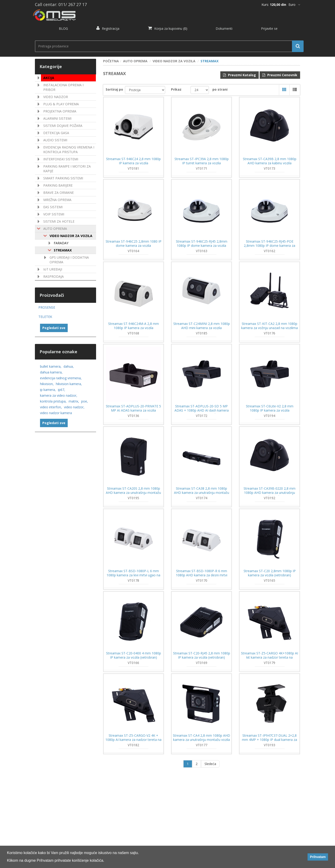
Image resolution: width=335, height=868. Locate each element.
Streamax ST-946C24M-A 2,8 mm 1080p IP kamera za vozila (134, 326)
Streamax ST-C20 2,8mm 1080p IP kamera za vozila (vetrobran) (270, 573)
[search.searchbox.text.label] (167, 46)
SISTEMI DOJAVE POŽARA (63, 126)
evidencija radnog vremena (61, 378)
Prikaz (176, 89)
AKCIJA (49, 78)
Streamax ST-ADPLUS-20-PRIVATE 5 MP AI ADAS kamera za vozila (133, 408)
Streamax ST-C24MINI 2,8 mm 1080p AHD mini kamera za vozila (202, 326)
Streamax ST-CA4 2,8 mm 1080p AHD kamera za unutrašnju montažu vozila (201, 738)
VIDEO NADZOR (56, 97)
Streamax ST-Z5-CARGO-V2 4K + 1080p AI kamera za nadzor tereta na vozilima (133, 740)
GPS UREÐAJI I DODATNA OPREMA (69, 260)
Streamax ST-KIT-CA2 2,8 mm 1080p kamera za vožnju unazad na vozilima (270, 326)
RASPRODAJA (54, 276)
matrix (74, 401)
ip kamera (48, 390)
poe (85, 401)
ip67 (62, 390)
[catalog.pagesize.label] (200, 90)
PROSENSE (47, 307)
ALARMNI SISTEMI (57, 118)
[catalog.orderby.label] (145, 90)
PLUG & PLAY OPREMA (61, 104)
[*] (294, 5)
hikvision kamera (69, 384)
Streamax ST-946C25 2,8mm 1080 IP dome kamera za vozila (134, 244)
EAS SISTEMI (53, 207)
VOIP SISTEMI (54, 214)
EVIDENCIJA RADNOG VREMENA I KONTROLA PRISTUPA (69, 150)
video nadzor (74, 407)
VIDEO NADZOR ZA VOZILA (71, 236)
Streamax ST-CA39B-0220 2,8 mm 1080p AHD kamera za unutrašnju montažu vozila (270, 493)
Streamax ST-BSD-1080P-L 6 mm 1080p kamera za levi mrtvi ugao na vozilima (133, 575)
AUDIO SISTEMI (55, 140)
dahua (69, 366)
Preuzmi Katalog (240, 75)
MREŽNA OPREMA (57, 200)
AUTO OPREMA (55, 229)
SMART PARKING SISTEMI (63, 178)
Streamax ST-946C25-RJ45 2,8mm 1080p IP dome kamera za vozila (202, 244)
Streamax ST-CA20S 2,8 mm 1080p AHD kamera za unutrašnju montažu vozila (133, 493)
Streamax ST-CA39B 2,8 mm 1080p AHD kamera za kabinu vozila (270, 161)
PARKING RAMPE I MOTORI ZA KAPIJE (67, 169)
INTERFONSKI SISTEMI (61, 159)
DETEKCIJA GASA (56, 133)
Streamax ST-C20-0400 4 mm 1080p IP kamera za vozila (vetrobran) (134, 655)
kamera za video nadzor (59, 395)
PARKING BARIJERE (58, 185)
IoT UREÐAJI (53, 269)
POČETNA (111, 61)
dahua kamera (51, 372)
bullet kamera (51, 366)
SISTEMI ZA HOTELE (59, 221)
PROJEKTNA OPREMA (60, 111)
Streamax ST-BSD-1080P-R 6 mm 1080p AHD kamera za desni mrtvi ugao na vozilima (202, 575)
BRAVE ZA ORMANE (59, 193)
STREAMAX (63, 250)
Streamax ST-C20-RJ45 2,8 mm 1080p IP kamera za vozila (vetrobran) (202, 655)
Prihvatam (318, 857)
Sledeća (210, 764)
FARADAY (61, 243)
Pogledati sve (54, 328)
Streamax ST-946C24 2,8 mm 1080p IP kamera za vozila (133, 161)
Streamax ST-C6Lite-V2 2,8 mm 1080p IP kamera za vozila (270, 408)
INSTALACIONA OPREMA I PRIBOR (63, 87)
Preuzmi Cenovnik (280, 75)
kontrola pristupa (53, 401)
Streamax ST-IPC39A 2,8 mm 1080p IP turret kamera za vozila (202, 161)
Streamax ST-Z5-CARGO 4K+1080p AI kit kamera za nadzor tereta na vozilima (270, 657)
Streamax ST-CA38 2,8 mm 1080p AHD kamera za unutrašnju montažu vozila (202, 493)
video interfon (51, 407)
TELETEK (45, 317)
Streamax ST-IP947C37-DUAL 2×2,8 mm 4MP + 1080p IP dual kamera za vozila (270, 740)
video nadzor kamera (56, 413)
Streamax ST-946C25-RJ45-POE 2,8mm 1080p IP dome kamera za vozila (270, 246)
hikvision (47, 384)
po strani (220, 89)
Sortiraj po (114, 89)
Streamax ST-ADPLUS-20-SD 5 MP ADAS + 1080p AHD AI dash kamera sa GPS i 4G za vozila (202, 410)
